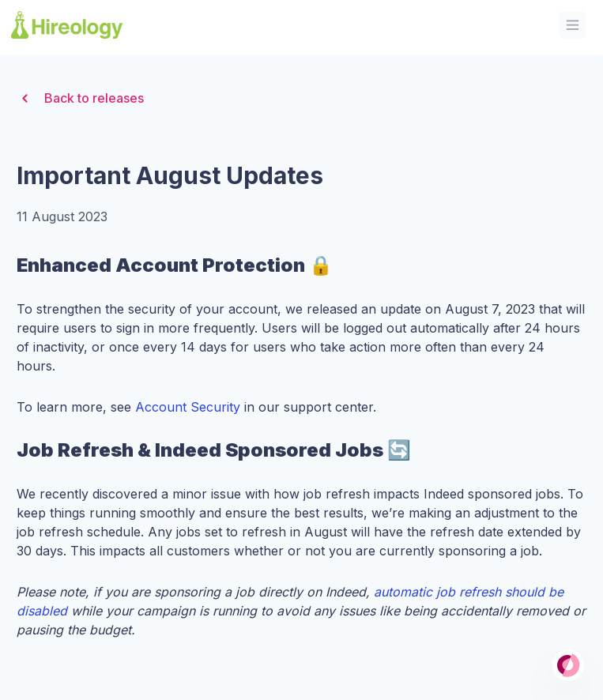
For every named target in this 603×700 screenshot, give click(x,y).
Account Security (188, 407)
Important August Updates (170, 175)
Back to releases (80, 98)
